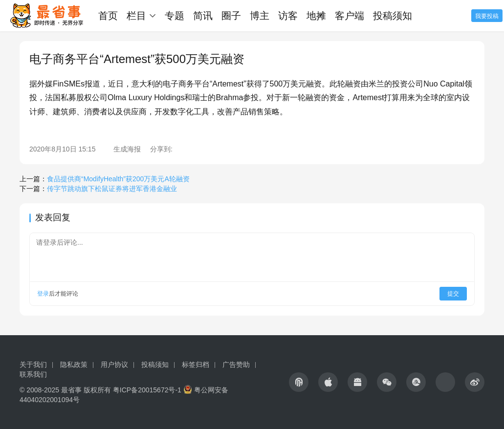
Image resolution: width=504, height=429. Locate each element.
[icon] (299, 382)
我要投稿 (487, 16)
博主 (260, 16)
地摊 (316, 16)
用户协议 (114, 365)
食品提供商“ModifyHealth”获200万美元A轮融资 (118, 179)
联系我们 (33, 374)
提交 (453, 294)
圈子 (231, 16)
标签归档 (196, 365)
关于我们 (33, 365)
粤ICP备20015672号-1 (147, 390)
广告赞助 (236, 365)
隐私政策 (74, 365)
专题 (175, 16)
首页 (108, 16)
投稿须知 (393, 16)
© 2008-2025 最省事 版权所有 (65, 390)
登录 (43, 294)
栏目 (136, 16)
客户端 (350, 16)
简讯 (203, 16)
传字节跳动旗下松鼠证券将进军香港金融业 (112, 189)
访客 (288, 16)
